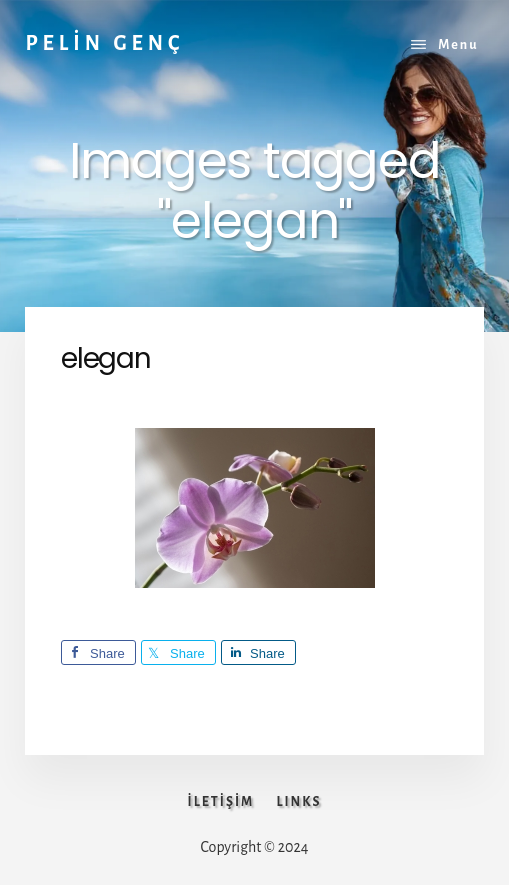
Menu (458, 45)
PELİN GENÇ (104, 43)
